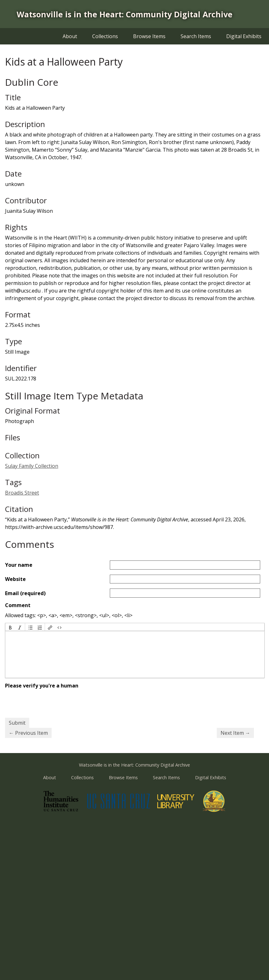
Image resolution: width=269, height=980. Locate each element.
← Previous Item (28, 733)
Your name (19, 565)
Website (15, 579)
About (70, 36)
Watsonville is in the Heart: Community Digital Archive (125, 14)
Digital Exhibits (244, 36)
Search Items (196, 36)
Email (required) (25, 593)
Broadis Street (22, 493)
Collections (105, 36)
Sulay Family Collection (32, 466)
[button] (10, 627)
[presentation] (10, 627)
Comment (18, 605)
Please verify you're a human (42, 686)
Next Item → (235, 733)
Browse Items (149, 36)
